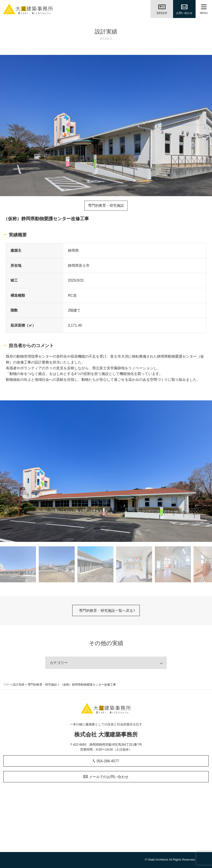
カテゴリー (59, 663)
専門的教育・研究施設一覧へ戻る (106, 610)
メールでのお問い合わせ (106, 777)
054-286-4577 (106, 761)
